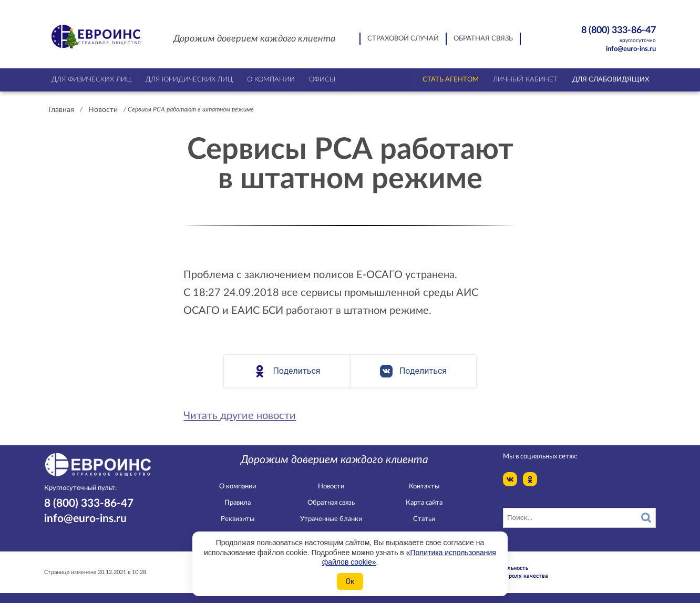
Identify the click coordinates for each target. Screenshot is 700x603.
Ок (350, 581)
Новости (103, 110)
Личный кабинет (525, 80)
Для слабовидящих (611, 80)
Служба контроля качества (510, 576)
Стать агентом (451, 80)
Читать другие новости (240, 416)
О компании (238, 487)
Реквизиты (238, 519)
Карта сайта (424, 503)
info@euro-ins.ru (631, 49)
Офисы (322, 80)
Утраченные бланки (331, 519)
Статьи (424, 519)
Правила (238, 503)
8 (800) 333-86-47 (600, 35)
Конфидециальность (500, 568)
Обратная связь (483, 39)
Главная (61, 110)
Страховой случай (403, 39)
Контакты (424, 487)
